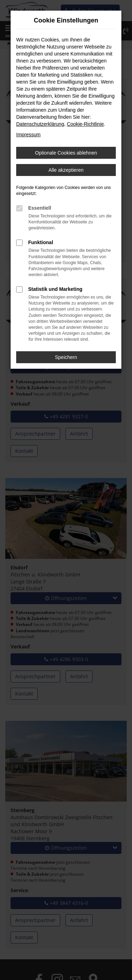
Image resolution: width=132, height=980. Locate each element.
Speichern (66, 357)
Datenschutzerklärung (40, 124)
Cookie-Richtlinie (85, 124)
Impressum (28, 135)
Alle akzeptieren (66, 170)
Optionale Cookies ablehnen (66, 153)
